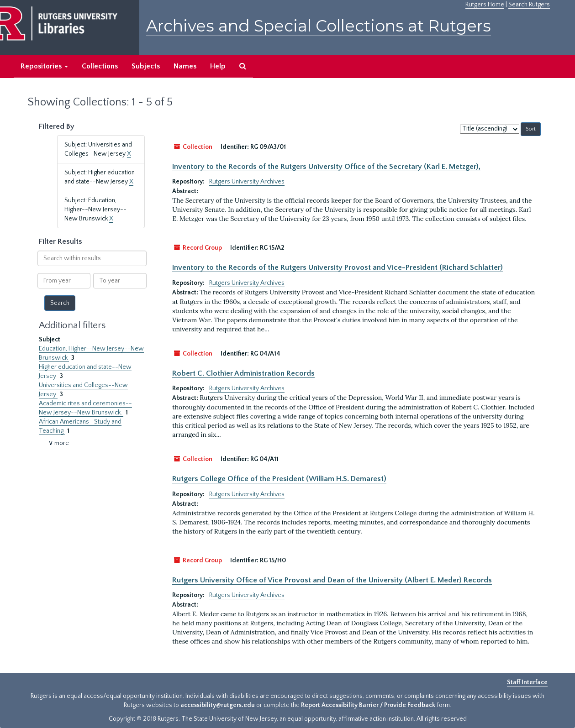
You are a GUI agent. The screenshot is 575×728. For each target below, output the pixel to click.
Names (185, 66)
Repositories (44, 66)
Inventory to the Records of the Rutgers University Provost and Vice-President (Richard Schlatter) (338, 267)
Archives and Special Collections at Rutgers (319, 26)
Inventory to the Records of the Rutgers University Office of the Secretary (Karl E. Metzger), (326, 167)
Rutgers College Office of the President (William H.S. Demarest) (279, 479)
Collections (100, 66)
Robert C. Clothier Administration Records (243, 373)
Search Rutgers (529, 5)
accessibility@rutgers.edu (218, 705)
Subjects (146, 66)
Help (218, 66)
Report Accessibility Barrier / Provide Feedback (368, 705)
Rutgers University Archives (247, 182)
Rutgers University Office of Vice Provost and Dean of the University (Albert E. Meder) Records (332, 580)
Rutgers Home (485, 5)
